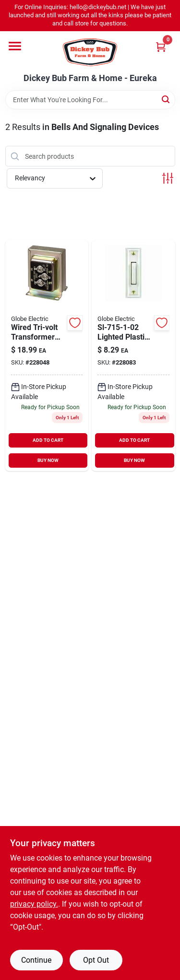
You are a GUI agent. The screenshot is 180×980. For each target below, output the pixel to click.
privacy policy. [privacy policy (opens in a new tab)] (34, 904)
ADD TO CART (48, 440)
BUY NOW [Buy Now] (48, 460)
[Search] (166, 99)
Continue (36, 960)
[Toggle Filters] (168, 178)
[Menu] (15, 46)
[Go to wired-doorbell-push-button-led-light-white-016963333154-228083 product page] (133, 356)
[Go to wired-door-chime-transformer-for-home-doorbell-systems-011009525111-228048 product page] (47, 356)
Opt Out (96, 960)
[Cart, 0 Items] (161, 47)
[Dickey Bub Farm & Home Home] (90, 52)
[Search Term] (90, 100)
